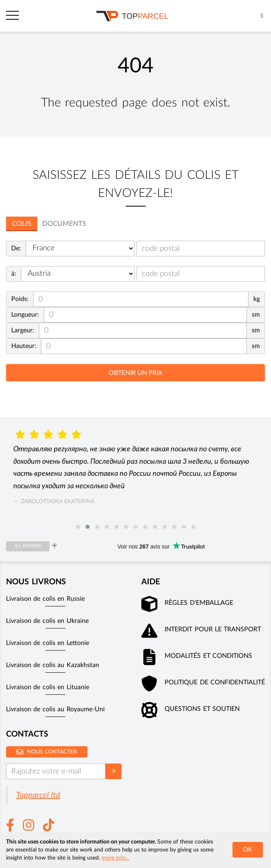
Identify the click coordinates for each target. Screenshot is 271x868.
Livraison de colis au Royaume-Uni (55, 709)
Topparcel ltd (38, 795)
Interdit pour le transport (213, 629)
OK (248, 850)
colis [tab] (22, 224)
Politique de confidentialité (215, 682)
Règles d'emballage (199, 603)
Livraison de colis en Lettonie (48, 643)
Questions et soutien (202, 709)
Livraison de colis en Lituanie (48, 687)
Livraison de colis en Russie (45, 599)
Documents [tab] (64, 224)
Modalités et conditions (208, 656)
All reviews (28, 546)
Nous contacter (47, 752)
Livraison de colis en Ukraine (47, 621)
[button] (78, 527)
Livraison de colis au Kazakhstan (53, 665)
